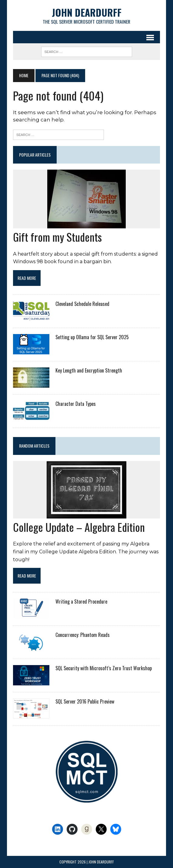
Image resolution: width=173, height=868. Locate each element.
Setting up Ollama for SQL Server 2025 (92, 337)
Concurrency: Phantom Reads (83, 635)
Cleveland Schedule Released (82, 304)
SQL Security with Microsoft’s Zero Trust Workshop (104, 668)
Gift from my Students (57, 237)
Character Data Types (76, 404)
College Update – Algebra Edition (79, 527)
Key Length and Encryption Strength (89, 370)
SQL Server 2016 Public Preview (85, 702)
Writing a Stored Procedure (81, 602)
